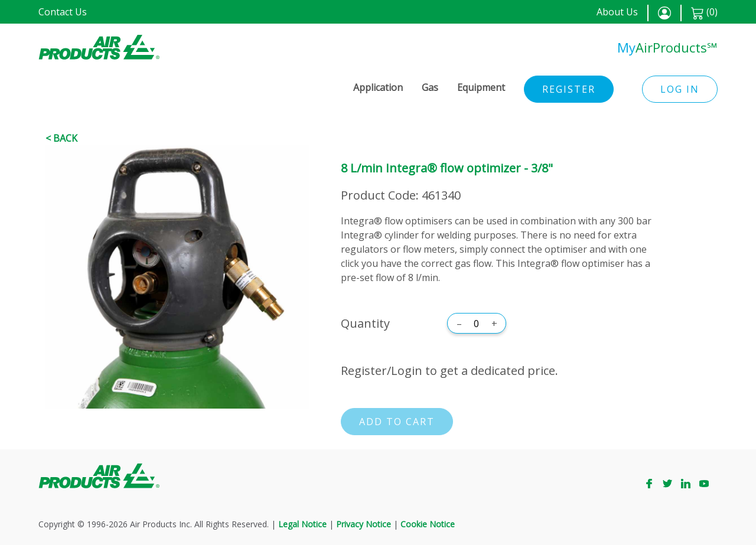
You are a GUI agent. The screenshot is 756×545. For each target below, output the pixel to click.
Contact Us (63, 12)
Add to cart (397, 422)
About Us (617, 12)
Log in (680, 89)
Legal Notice (302, 524)
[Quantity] (477, 324)
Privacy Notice (364, 524)
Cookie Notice (428, 524)
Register (569, 89)
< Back (61, 138)
